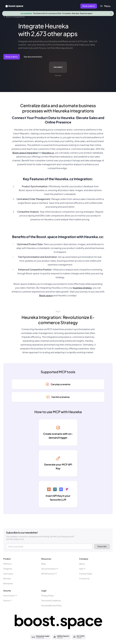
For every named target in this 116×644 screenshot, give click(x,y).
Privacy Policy (48, 596)
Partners (7, 578)
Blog (43, 564)
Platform (7, 564)
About (82, 564)
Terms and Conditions (51, 600)
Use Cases (8, 574)
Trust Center (10, 596)
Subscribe (102, 546)
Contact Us (84, 578)
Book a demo (89, 6)
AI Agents (8, 569)
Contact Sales (86, 574)
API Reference (49, 574)
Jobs (82, 569)
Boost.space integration (25, 153)
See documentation (33, 57)
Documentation (50, 569)
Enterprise (8, 583)
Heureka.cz (48, 153)
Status (8, 600)
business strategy (83, 288)
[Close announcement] (111, 13)
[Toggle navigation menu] (105, 6)
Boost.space (46, 295)
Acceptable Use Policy (52, 605)
